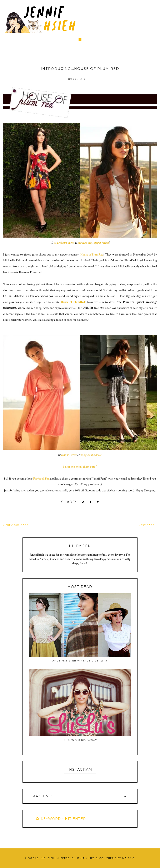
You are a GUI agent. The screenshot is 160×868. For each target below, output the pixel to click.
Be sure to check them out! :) (80, 467)
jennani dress (69, 455)
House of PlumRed (92, 255)
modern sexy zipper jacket (93, 243)
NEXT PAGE (148, 525)
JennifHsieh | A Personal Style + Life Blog (69, 858)
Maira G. (129, 858)
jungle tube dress (91, 455)
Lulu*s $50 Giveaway (80, 740)
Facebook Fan (41, 479)
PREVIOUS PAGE (16, 525)
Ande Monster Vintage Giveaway (80, 661)
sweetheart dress (64, 243)
